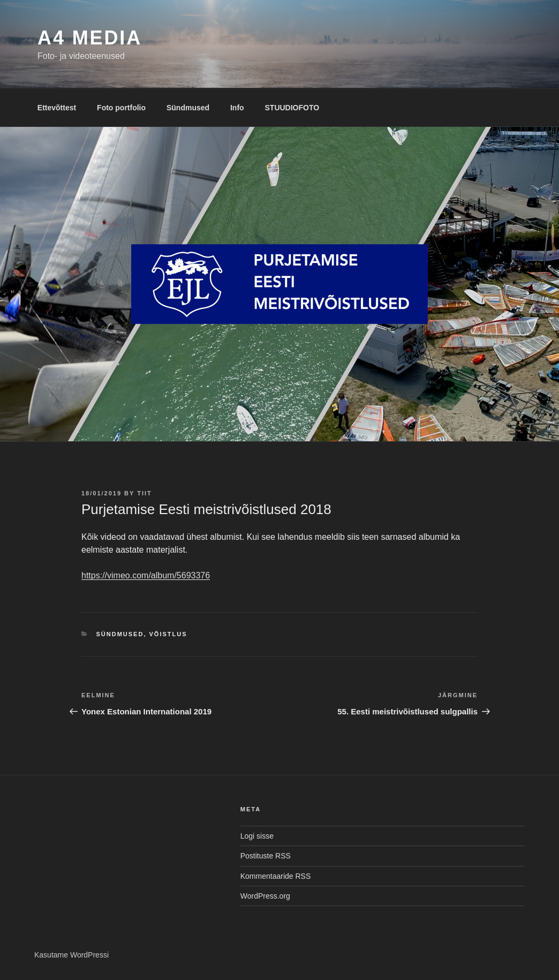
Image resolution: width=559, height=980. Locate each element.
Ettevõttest (57, 108)
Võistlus (168, 634)
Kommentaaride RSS (276, 876)
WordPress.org (265, 896)
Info (237, 108)
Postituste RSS (266, 856)
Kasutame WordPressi (71, 955)
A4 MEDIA (90, 38)
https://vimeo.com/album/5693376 (146, 575)
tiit (145, 493)
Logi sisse (257, 836)
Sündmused (188, 108)
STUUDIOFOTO (292, 108)
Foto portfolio (121, 108)
